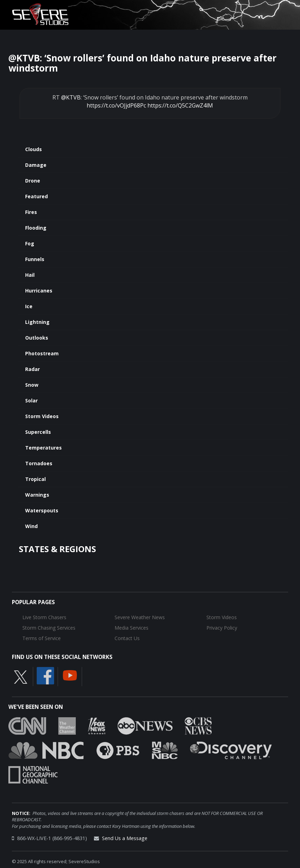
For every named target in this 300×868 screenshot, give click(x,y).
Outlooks (37, 338)
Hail (30, 275)
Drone (33, 181)
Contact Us (127, 638)
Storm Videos (42, 416)
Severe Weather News (140, 617)
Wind (31, 526)
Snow (32, 385)
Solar (31, 400)
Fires (31, 212)
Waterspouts (42, 510)
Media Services (131, 628)
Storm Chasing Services (49, 628)
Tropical (35, 479)
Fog (30, 243)
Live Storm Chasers (44, 617)
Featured (36, 196)
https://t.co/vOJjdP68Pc (116, 105)
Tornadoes (39, 463)
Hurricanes (39, 291)
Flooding (36, 228)
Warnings (37, 495)
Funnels (35, 259)
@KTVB (71, 97)
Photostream (42, 353)
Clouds (34, 149)
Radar (32, 369)
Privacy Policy (222, 628)
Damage (36, 165)
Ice (29, 306)
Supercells (38, 432)
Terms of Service (42, 638)
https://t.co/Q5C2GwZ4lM (180, 105)
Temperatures (43, 448)
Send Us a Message (125, 838)
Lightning (37, 322)
